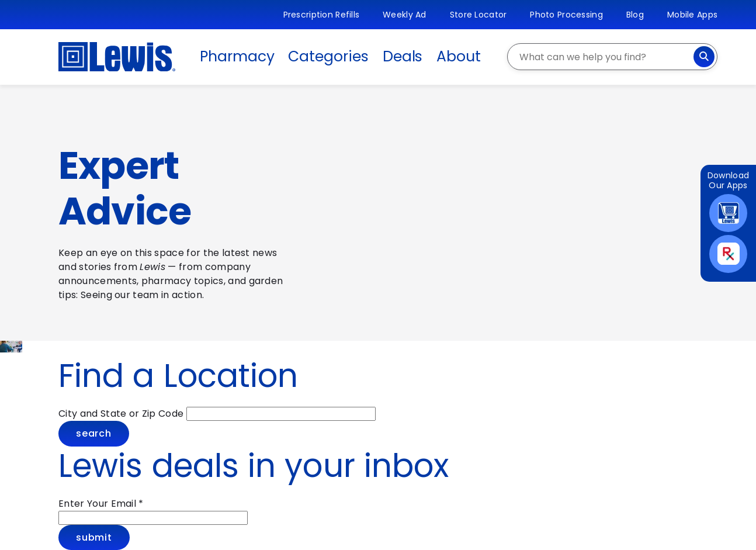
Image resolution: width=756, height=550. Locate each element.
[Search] (704, 57)
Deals (403, 56)
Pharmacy (237, 56)
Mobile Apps (692, 15)
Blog (635, 15)
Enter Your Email (101, 504)
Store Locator (478, 15)
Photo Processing (566, 15)
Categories (328, 56)
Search (94, 433)
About (459, 56)
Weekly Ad (405, 15)
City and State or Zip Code (121, 414)
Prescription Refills (322, 15)
